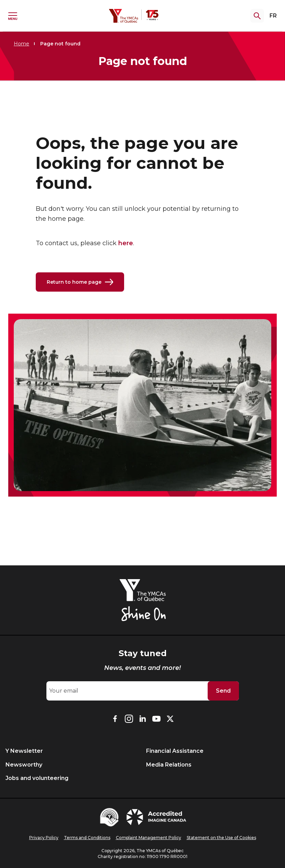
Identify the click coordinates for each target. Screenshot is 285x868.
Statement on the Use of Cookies (221, 838)
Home (21, 44)
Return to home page (80, 282)
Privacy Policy (44, 838)
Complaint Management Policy (149, 838)
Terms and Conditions (87, 838)
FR (273, 16)
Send (223, 691)
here (126, 243)
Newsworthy (24, 765)
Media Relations (169, 765)
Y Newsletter (24, 751)
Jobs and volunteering (37, 778)
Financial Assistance (175, 751)
